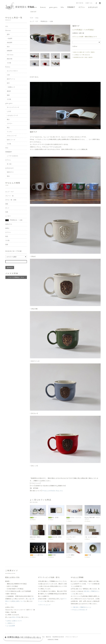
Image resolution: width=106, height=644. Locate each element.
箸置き (7, 229)
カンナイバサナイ (12, 71)
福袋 (7, 245)
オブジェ (78, 7)
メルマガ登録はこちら (16, 278)
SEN (8, 75)
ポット (33, 518)
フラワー (10, 124)
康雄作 (9, 92)
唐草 (8, 35)
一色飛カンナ (11, 88)
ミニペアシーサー (71, 537)
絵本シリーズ (11, 140)
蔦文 (8, 128)
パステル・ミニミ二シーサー (74, 519)
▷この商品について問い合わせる (81, 55)
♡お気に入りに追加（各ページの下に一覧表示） (84, 53)
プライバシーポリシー (72, 637)
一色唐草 (10, 39)
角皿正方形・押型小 (55, 537)
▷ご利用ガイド (10, 624)
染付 (8, 83)
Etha (61, 7)
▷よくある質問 (10, 626)
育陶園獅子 (69, 7)
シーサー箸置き (70, 555)
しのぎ (9, 112)
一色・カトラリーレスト (91, 537)
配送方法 (49, 637)
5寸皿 (88, 555)
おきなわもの (89, 7)
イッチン (10, 132)
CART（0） (89, 3)
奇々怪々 (10, 164)
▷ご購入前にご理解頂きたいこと (81, 608)
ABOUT (34, 12)
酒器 (8, 96)
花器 (7, 212)
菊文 (8, 120)
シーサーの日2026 (13, 156)
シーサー (8, 216)
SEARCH (10, 268)
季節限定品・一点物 (47, 22)
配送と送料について (18, 602)
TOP (32, 18)
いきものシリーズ (12, 116)
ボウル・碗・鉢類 (11, 200)
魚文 (8, 47)
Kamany (43, 7)
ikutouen (34, 7)
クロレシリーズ (12, 136)
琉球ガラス (10, 173)
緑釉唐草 (10, 51)
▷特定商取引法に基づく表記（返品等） (83, 58)
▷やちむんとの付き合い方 (79, 610)
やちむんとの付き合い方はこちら (53, 491)
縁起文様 (10, 59)
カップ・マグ (34, 22)
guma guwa (52, 7)
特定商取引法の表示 (58, 637)
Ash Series (10, 55)
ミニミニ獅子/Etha (37, 555)
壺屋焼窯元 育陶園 (53, 640)
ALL (7, 27)
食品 (8, 177)
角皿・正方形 (53, 518)
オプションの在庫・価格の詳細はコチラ (85, 37)
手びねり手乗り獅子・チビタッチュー (92, 519)
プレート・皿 (9, 196)
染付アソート (11, 79)
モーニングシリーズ (13, 108)
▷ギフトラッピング (44, 605)
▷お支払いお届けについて (14, 621)
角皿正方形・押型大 (35, 537)
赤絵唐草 (10, 43)
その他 (9, 63)
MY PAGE (80, 3)
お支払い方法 (15, 618)
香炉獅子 (52, 555)
